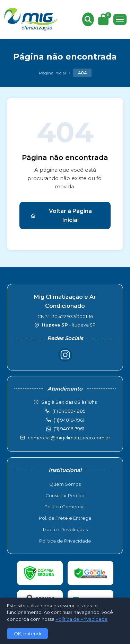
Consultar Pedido (65, 495)
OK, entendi (27, 634)
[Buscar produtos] (88, 19)
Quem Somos (65, 484)
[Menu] (120, 19)
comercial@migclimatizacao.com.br (69, 438)
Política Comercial (65, 507)
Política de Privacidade (65, 541)
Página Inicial (52, 73)
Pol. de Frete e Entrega (65, 518)
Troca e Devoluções (65, 529)
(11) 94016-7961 (69, 429)
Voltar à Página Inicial (61, 216)
